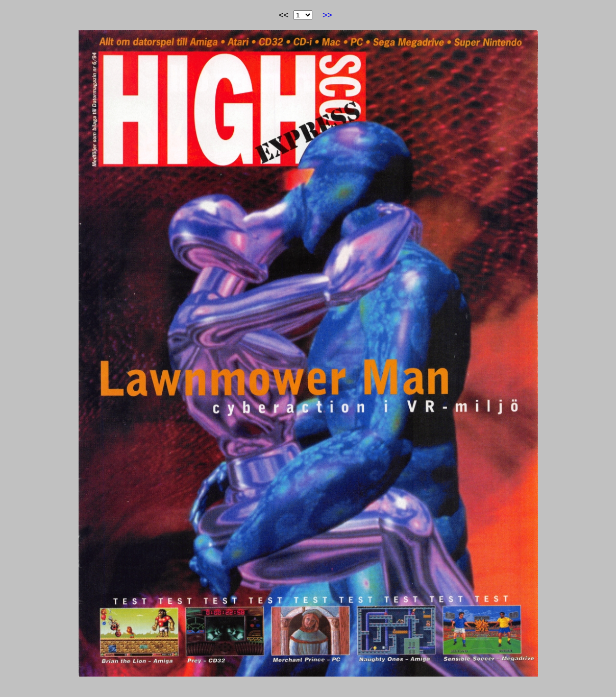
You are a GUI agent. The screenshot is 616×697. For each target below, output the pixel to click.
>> (327, 15)
